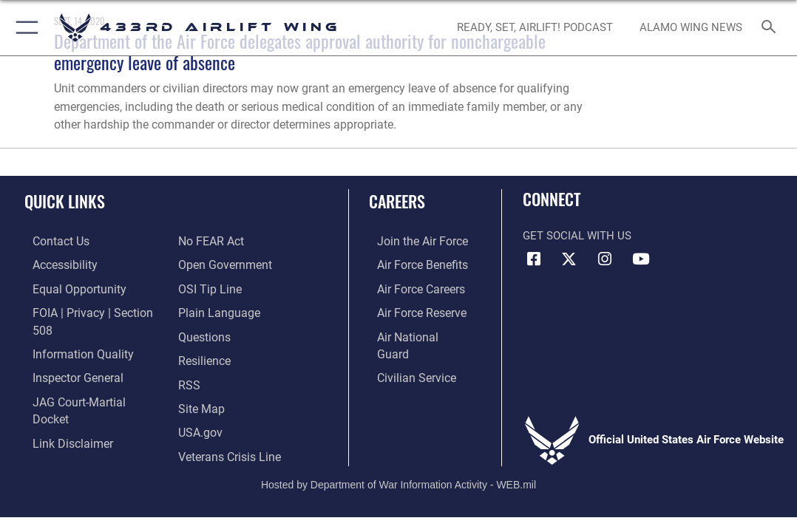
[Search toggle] (771, 28)
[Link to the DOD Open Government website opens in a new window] (222, 241)
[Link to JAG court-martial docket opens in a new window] (88, 378)
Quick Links (65, 201)
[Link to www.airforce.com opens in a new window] (413, 241)
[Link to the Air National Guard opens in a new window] (414, 332)
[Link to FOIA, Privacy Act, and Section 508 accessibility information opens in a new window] (92, 310)
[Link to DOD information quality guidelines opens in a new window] (72, 332)
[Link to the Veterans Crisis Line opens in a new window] (228, 424)
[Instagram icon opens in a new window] (605, 259)
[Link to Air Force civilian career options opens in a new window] (407, 355)
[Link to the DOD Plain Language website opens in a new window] (216, 287)
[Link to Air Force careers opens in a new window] (412, 287)
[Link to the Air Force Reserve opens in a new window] (413, 310)
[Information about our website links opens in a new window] (63, 401)
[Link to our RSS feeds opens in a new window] (188, 355)
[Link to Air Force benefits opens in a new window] (413, 264)
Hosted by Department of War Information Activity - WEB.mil (398, 457)
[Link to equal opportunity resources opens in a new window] (68, 287)
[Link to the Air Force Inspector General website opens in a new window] (68, 355)
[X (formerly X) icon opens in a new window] (569, 259)
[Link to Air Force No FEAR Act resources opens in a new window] (57, 424)
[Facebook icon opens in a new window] (534, 259)
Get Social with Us (577, 236)
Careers (397, 201)
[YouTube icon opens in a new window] (640, 259)
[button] (24, 28)
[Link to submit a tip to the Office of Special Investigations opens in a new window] (208, 264)
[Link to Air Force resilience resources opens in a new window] (204, 332)
